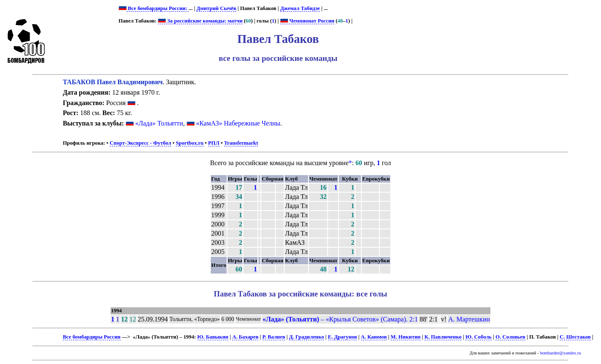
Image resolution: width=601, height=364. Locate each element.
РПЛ (214, 143)
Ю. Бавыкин (213, 337)
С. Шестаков (575, 337)
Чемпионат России (307, 21)
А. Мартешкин (469, 319)
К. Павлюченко (443, 337)
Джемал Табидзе (300, 8)
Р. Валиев (274, 337)
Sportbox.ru (189, 143)
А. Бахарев (245, 337)
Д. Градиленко (307, 337)
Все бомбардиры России (91, 337)
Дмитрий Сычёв (216, 8)
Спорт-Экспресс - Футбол (141, 143)
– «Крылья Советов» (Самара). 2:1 (340, 319)
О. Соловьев (510, 337)
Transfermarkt (241, 143)
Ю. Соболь (479, 337)
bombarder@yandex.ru (561, 353)
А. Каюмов (374, 337)
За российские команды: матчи (200, 21)
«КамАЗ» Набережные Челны (238, 123)
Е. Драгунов (343, 337)
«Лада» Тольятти (159, 123)
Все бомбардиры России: (158, 8)
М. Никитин (406, 337)
